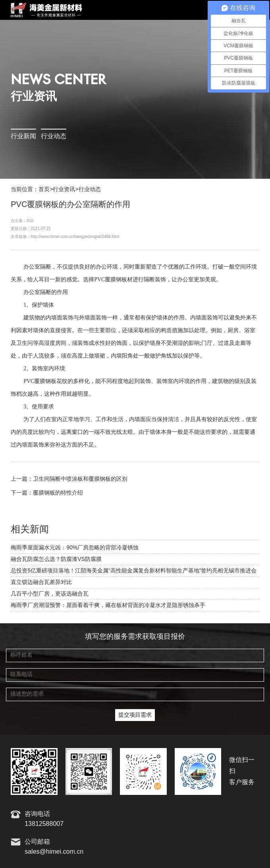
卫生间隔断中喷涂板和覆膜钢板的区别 (80, 479)
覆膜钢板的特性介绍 (58, 493)
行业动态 (54, 136)
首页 (44, 189)
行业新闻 (23, 136)
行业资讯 (64, 189)
